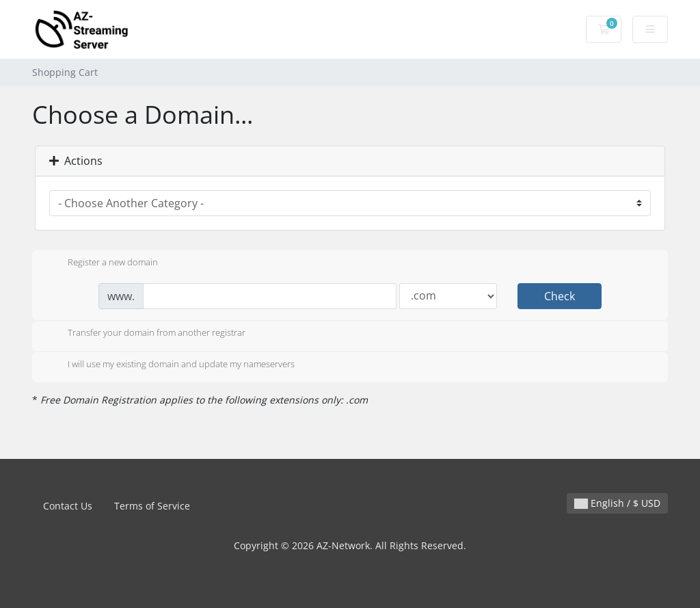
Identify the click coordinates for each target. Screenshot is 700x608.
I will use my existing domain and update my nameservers (170, 365)
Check (560, 296)
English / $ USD (617, 503)
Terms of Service (152, 506)
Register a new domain (102, 263)
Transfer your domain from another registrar (146, 334)
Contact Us (68, 506)
